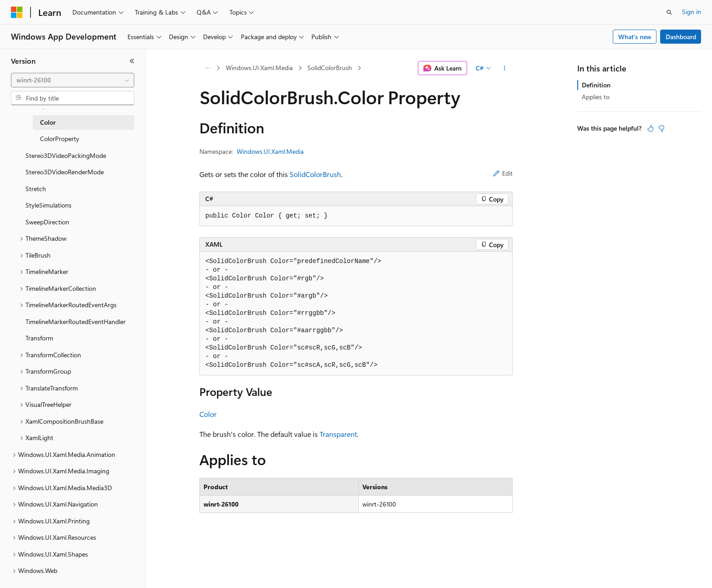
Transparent (338, 434)
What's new (635, 37)
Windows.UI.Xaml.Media (259, 68)
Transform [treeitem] (39, 338)
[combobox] (73, 80)
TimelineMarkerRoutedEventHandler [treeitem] (76, 322)
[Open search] (669, 12)
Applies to (596, 97)
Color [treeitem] (48, 122)
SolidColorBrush (330, 68)
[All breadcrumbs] (207, 68)
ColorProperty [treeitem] (60, 139)
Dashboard (681, 37)
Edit (503, 173)
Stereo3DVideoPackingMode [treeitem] (66, 155)
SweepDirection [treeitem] (47, 222)
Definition (596, 85)
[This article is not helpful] (661, 128)
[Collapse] (132, 61)
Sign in (692, 12)
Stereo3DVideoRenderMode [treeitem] (65, 172)
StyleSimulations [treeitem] (48, 205)
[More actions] (505, 68)
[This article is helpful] (651, 128)
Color (208, 414)
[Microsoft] (17, 12)
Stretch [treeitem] (36, 189)
